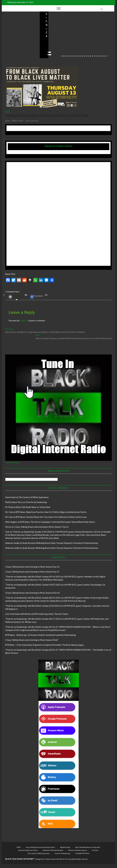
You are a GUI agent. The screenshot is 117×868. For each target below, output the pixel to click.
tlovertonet (10, 497)
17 (95, 56)
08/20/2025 (22, 47)
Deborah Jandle (12, 543)
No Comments (11, 50)
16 (93, 56)
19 (99, 56)
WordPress (15, 297)
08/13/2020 (18, 121)
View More (10, 55)
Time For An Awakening (36, 502)
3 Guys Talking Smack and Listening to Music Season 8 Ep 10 (32, 593)
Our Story (95, 850)
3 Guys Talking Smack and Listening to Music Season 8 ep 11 (32, 572)
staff (46, 47)
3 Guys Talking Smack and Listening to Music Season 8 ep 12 (32, 567)
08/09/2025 (56, 47)
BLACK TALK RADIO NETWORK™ (20, 859)
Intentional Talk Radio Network (53, 850)
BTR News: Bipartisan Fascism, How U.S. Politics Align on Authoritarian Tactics (51, 512)
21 (103, 56)
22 (105, 56)
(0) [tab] (17, 297)
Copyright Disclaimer (82, 853)
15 (90, 56)
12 (84, 56)
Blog (7, 29)
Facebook (36, 297)
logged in (24, 320)
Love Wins (10, 47)
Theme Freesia (50, 859)
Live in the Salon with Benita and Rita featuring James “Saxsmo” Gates (20, 39)
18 (97, 56)
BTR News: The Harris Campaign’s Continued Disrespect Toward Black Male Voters (58, 522)
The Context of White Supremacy (34, 497)
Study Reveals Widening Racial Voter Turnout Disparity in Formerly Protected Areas (60, 543)
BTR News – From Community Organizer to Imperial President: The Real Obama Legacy (96, 38)
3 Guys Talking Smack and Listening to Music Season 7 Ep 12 (41, 527)
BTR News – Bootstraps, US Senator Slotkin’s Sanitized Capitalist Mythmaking (58, 38)
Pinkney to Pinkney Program (78, 850)
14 (88, 56)
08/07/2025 (94, 47)
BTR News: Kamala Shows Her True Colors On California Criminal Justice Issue (51, 517)
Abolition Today (65, 847)
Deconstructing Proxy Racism (28, 850)
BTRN (19, 847)
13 (86, 56)
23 (107, 56)
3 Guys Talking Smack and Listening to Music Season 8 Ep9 (32, 640)
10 (80, 56)
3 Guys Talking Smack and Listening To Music (40, 847)
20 (101, 56)
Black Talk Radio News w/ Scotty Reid (33, 507)
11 (82, 56)
